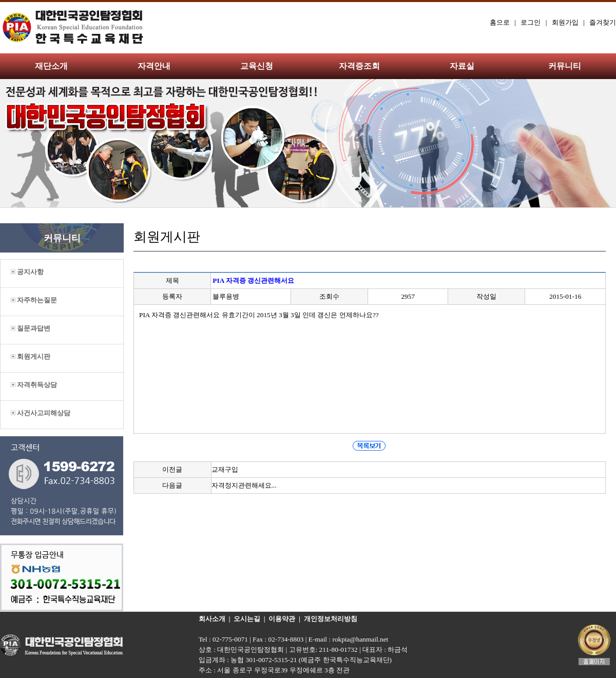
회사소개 (212, 619)
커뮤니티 (565, 66)
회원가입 (565, 22)
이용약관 (282, 619)
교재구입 (225, 469)
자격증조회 (359, 66)
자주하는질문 (34, 300)
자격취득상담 (34, 385)
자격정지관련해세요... (244, 485)
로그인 (531, 22)
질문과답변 (31, 328)
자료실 (462, 66)
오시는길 (247, 619)
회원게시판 (31, 356)
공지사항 (27, 272)
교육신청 (257, 66)
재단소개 (51, 66)
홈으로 (500, 22)
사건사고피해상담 (41, 413)
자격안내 (154, 66)
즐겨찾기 (603, 22)
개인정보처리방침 (331, 619)
